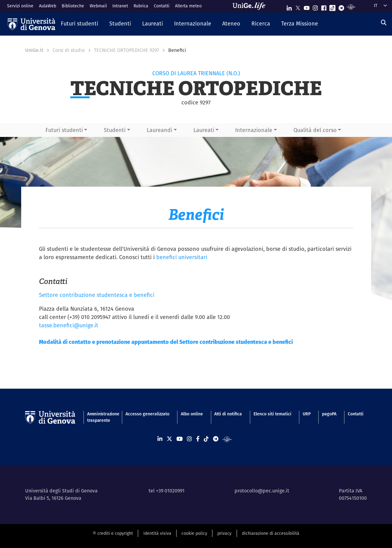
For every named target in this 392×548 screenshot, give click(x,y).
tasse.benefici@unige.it (69, 325)
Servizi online (20, 6)
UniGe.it (34, 50)
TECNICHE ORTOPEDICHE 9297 (126, 50)
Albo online (192, 414)
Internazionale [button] (254, 130)
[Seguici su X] (298, 7)
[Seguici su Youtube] (307, 7)
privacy (224, 533)
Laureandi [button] (159, 130)
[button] (80, 24)
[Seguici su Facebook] (324, 7)
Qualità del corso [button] (315, 130)
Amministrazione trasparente (101, 417)
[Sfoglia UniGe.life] (251, 6)
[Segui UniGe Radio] (351, 7)
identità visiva (157, 533)
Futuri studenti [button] (64, 130)
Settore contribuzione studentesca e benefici (97, 295)
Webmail (98, 6)
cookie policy (194, 533)
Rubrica (141, 6)
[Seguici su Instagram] (315, 7)
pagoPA (329, 414)
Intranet (120, 6)
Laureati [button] (204, 130)
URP (307, 414)
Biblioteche (73, 6)
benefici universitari (182, 257)
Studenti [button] (115, 130)
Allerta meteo (188, 6)
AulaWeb (48, 6)
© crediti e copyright (113, 533)
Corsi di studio (69, 50)
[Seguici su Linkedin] (289, 7)
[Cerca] (384, 23)
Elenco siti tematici (272, 414)
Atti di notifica (228, 414)
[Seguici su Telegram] (341, 7)
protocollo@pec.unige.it (262, 491)
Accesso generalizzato (147, 414)
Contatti (162, 6)
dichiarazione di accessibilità (271, 533)
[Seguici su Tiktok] (332, 7)
